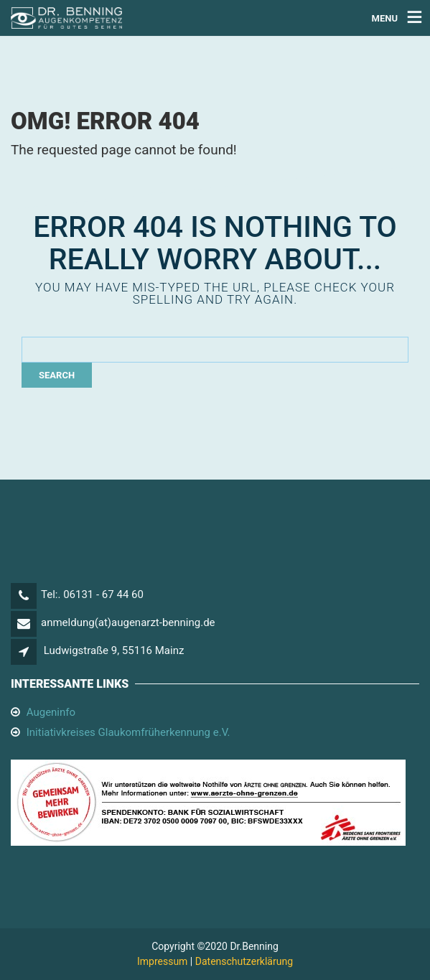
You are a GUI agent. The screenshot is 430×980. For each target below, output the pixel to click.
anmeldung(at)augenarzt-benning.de (128, 622)
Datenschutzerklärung (244, 961)
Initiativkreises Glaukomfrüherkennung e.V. (128, 732)
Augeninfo (51, 712)
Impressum (162, 961)
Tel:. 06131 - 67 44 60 (92, 594)
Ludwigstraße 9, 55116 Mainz (114, 650)
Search (57, 375)
